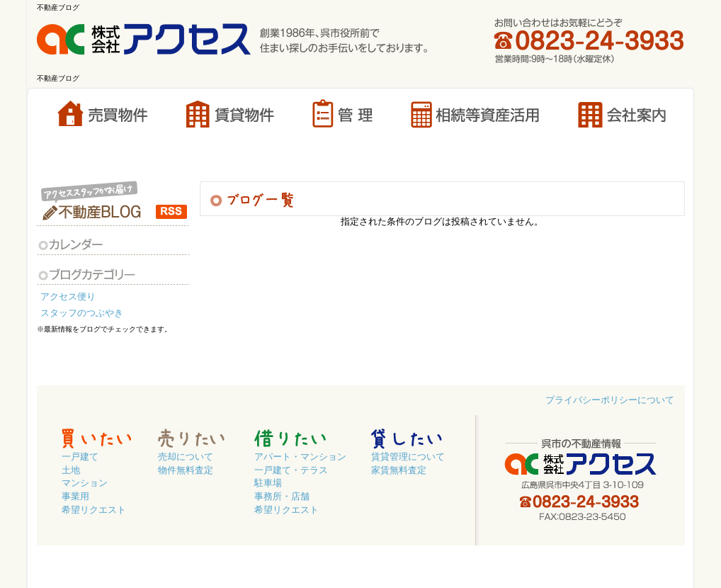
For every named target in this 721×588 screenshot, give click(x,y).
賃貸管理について (408, 457)
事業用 (75, 497)
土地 (71, 470)
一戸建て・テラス (291, 470)
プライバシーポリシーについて (610, 400)
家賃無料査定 (399, 470)
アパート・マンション (300, 457)
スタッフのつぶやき (84, 313)
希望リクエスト (94, 510)
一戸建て (80, 457)
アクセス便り (70, 297)
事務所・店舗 (282, 497)
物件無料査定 (186, 470)
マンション (85, 483)
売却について (186, 457)
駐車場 (268, 483)
